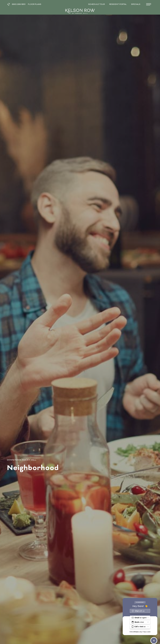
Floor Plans (35, 4)
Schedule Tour (97, 4)
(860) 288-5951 (16, 4)
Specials (136, 4)
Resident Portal (118, 4)
